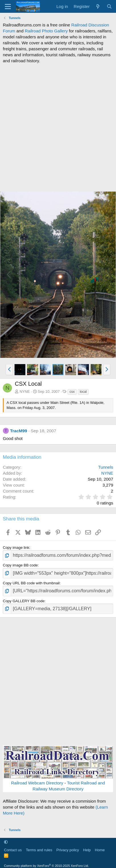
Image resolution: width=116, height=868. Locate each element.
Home (100, 850)
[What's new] (98, 6)
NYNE (25, 392)
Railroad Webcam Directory (37, 783)
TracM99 (19, 431)
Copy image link (16, 548)
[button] (9, 369)
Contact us (13, 850)
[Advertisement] (58, 127)
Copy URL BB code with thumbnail (31, 583)
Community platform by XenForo (46, 866)
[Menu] (8, 7)
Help (87, 850)
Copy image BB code (20, 565)
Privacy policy (68, 850)
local (83, 392)
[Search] (109, 6)
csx (72, 392)
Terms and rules (39, 850)
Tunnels (106, 467)
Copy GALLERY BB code (24, 601)
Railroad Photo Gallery (46, 31)
